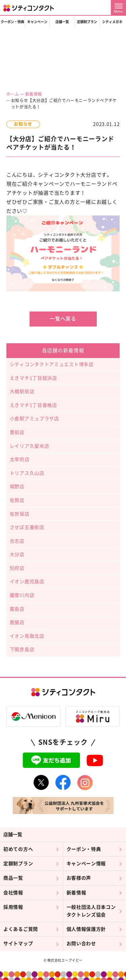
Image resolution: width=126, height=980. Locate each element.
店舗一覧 (62, 22)
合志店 (17, 541)
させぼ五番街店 (27, 527)
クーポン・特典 (12, 22)
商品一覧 (13, 878)
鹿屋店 (17, 622)
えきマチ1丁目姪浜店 (33, 378)
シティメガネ (112, 22)
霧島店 (17, 609)
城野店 (17, 486)
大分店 (17, 554)
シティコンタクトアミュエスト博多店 (52, 364)
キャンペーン (37, 22)
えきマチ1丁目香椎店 (33, 405)
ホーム (13, 94)
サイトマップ (18, 944)
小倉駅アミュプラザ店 (34, 419)
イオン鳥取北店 (27, 636)
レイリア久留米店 (30, 446)
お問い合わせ (81, 944)
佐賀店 (17, 500)
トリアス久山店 (27, 473)
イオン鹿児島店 (27, 582)
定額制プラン (87, 22)
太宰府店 (20, 459)
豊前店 (17, 432)
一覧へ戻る (63, 319)
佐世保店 (20, 514)
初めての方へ (18, 849)
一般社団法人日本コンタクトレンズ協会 (91, 911)
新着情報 (34, 94)
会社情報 (13, 893)
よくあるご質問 (21, 929)
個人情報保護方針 (86, 929)
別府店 (17, 568)
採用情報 (13, 907)
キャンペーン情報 (86, 864)
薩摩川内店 (22, 595)
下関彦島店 (22, 649)
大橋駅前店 (22, 391)
